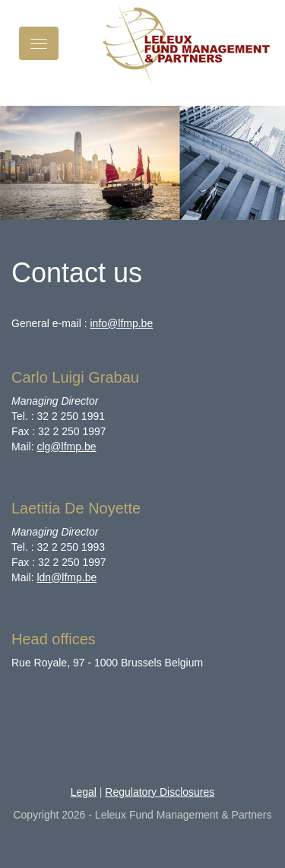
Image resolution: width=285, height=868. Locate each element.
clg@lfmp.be (66, 447)
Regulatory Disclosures (160, 792)
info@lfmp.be (121, 323)
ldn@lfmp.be (66, 577)
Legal (84, 792)
